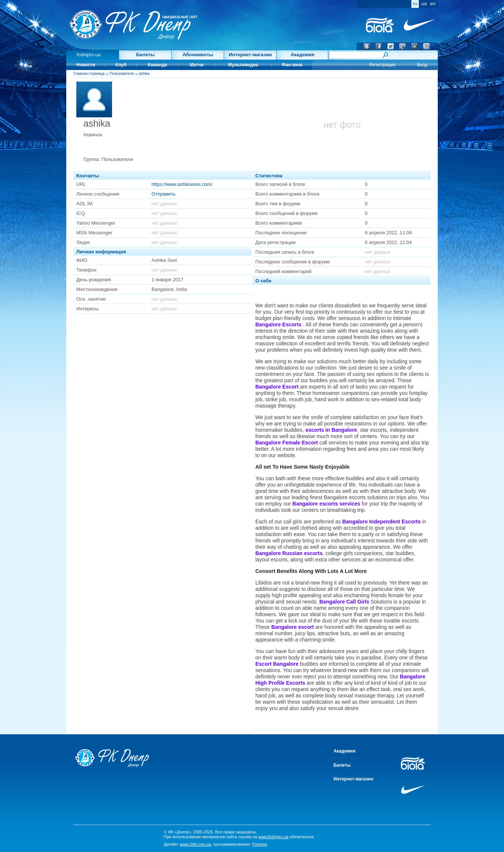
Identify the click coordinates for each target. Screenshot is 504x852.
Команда (157, 65)
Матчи (196, 65)
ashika (144, 74)
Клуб (121, 65)
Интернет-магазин (250, 55)
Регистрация (382, 65)
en (433, 4)
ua (424, 4)
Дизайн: (187, 844)
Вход (422, 65)
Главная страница (89, 74)
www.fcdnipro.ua (273, 837)
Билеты (146, 55)
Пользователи (122, 74)
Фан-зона (292, 65)
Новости (86, 65)
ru (415, 4)
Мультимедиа (243, 65)
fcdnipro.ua (89, 55)
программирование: (240, 844)
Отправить (163, 194)
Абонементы (198, 55)
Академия (303, 55)
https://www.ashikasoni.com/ (182, 184)
